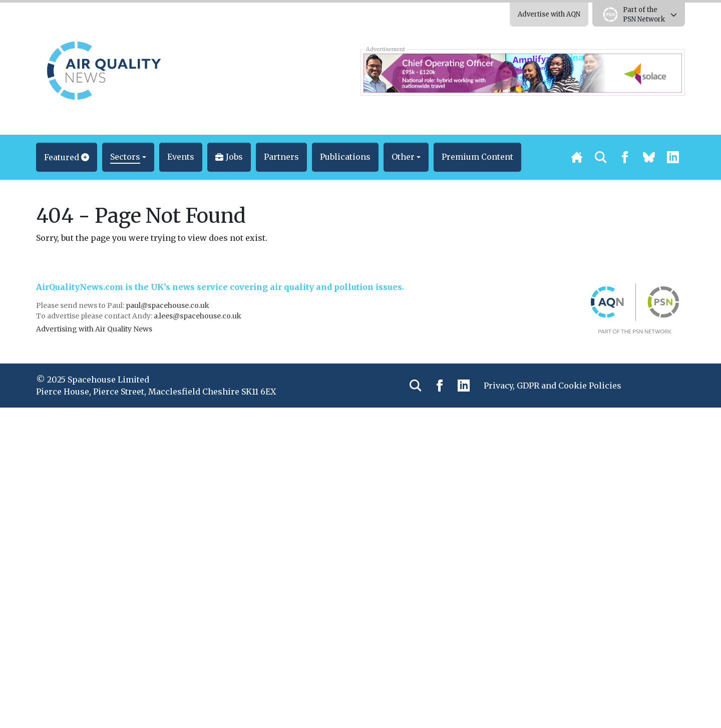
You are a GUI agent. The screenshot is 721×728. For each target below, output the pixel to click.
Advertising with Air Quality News (94, 329)
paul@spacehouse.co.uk (168, 305)
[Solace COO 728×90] (522, 72)
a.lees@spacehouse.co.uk (198, 316)
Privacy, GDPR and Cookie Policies (553, 386)
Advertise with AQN (549, 14)
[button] (67, 157)
